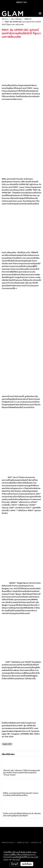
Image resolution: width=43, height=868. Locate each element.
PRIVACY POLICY (8, 842)
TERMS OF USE (23, 842)
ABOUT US (21, 2)
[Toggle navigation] (40, 14)
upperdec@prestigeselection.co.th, (16, 731)
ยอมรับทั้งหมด (27, 864)
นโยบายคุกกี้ (16, 859)
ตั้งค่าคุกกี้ (15, 864)
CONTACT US (36, 842)
